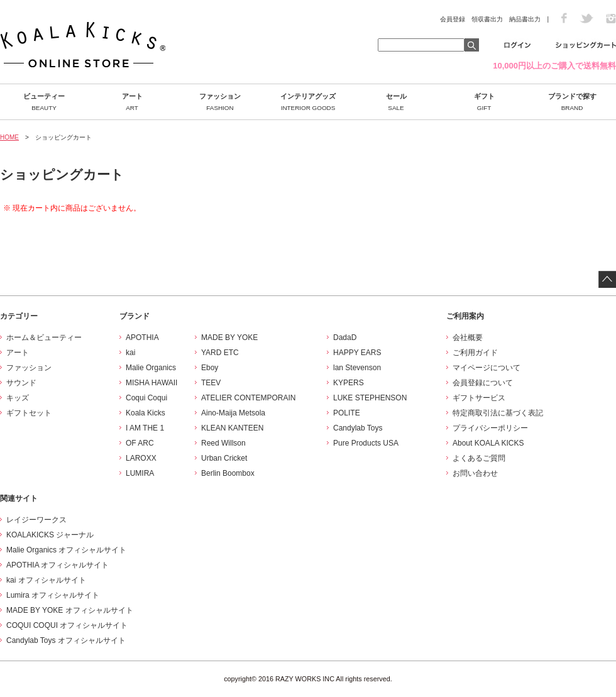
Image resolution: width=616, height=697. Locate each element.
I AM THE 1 (145, 428)
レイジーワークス (36, 520)
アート (132, 102)
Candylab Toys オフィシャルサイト (66, 640)
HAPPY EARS (357, 353)
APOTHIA (142, 338)
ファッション (220, 102)
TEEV (211, 383)
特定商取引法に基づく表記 (498, 413)
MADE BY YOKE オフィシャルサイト (70, 610)
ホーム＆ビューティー (44, 338)
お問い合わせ (475, 473)
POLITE (347, 413)
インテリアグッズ (308, 102)
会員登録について (483, 383)
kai (130, 353)
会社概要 (468, 338)
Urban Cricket (224, 458)
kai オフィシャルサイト (46, 580)
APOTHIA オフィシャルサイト (58, 565)
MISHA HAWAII (151, 383)
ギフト (484, 102)
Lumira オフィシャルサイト (53, 595)
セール (396, 102)
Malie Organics (151, 368)
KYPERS (349, 383)
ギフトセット (29, 413)
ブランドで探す (572, 102)
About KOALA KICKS (488, 443)
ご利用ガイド (475, 353)
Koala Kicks (146, 413)
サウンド (21, 383)
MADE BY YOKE (229, 338)
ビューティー (44, 102)
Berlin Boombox (228, 473)
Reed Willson (223, 443)
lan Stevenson (357, 368)
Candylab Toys (358, 428)
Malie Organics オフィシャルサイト (66, 550)
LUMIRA (140, 473)
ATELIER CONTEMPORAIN (248, 398)
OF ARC (140, 443)
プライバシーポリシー (490, 428)
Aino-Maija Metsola (233, 413)
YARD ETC (220, 353)
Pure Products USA (366, 443)
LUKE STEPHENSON (370, 398)
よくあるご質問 (479, 458)
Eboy (210, 368)
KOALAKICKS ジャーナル (50, 535)
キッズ (18, 398)
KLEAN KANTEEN (232, 428)
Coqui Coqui (146, 398)
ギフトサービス (479, 398)
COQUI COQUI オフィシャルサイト (67, 625)
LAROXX (141, 458)
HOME (9, 137)
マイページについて (487, 368)
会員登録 (453, 19)
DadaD (345, 338)
